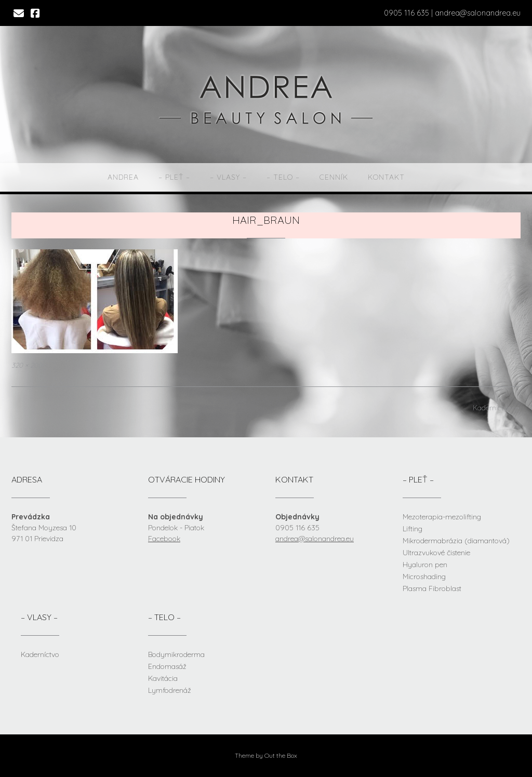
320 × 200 (27, 365)
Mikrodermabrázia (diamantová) (456, 541)
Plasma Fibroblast (432, 588)
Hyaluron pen (425, 565)
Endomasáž (167, 666)
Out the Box (281, 755)
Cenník (334, 177)
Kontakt (386, 177)
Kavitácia (163, 678)
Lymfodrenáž (170, 690)
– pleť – (174, 177)
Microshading (424, 577)
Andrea (123, 177)
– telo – (283, 177)
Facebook (164, 539)
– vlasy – (228, 177)
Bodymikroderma (176, 654)
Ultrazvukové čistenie (436, 553)
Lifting (413, 529)
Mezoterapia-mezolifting (442, 517)
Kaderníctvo (497, 408)
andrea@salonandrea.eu (315, 539)
